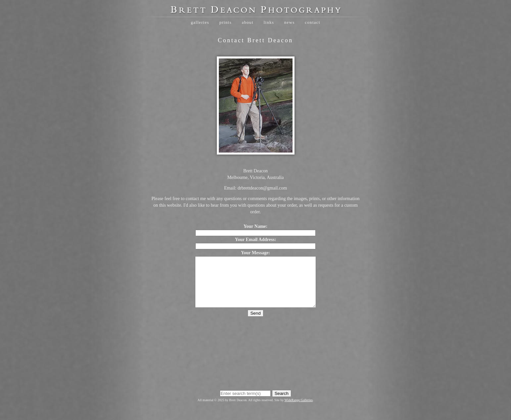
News (290, 22)
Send (255, 323)
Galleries (200, 22)
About (247, 22)
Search (282, 403)
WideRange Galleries (299, 410)
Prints (225, 22)
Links (269, 22)
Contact (313, 22)
